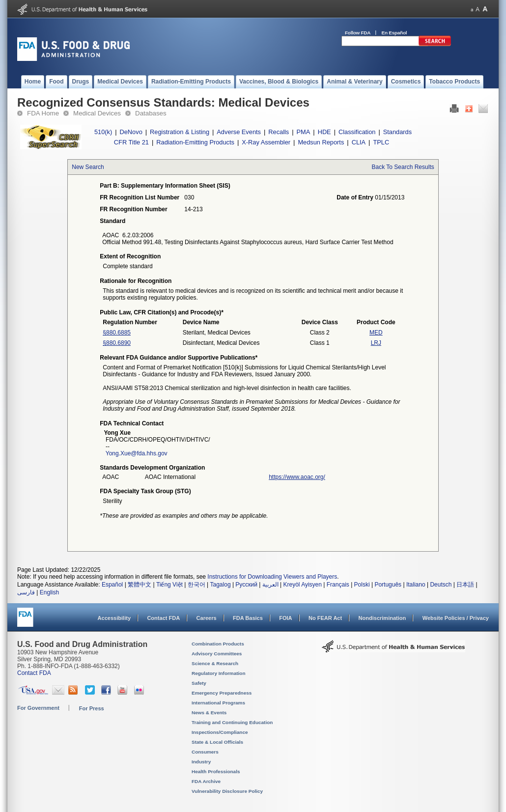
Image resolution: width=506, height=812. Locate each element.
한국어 (197, 585)
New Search (88, 167)
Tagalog (221, 585)
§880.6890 (117, 343)
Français (338, 585)
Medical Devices (97, 113)
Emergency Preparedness (222, 693)
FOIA (285, 618)
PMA (304, 132)
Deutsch (441, 585)
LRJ (376, 343)
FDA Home (43, 113)
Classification (357, 132)
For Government (38, 708)
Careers (207, 618)
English (49, 592)
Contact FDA (163, 618)
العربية (270, 585)
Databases (151, 113)
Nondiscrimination (382, 618)
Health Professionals (216, 771)
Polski (362, 585)
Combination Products (218, 644)
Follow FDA (358, 33)
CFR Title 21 (131, 142)
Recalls (279, 132)
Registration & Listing (180, 132)
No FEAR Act (325, 618)
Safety (199, 683)
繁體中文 (140, 585)
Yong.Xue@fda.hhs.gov (137, 453)
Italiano (416, 585)
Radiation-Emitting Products (195, 142)
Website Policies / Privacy (456, 618)
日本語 (465, 585)
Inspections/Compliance (220, 732)
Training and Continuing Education (232, 722)
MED (376, 333)
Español (112, 585)
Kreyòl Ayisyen (302, 585)
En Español (394, 33)
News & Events (209, 713)
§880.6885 (117, 333)
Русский (246, 585)
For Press (92, 708)
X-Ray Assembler (266, 142)
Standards (397, 132)
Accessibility (114, 618)
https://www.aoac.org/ (297, 477)
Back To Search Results (403, 167)
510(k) (103, 132)
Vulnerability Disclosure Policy (227, 791)
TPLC (381, 142)
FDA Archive (206, 781)
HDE (324, 132)
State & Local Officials (217, 742)
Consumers (205, 752)
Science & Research (215, 663)
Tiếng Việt (169, 585)
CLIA (359, 142)
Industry (201, 762)
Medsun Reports (321, 142)
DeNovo (131, 132)
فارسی (26, 592)
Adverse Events (239, 132)
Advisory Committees (217, 654)
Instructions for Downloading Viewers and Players (272, 577)
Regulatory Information (219, 673)
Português (388, 585)
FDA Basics (248, 618)
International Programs (218, 703)
